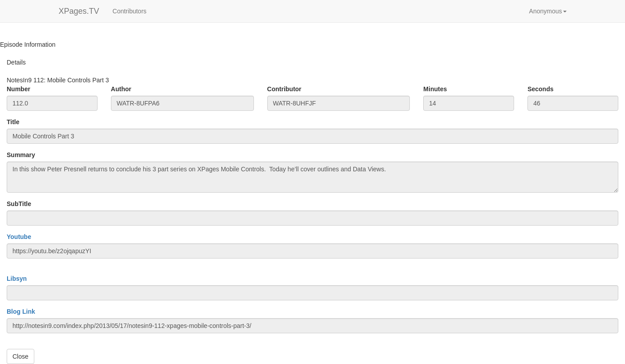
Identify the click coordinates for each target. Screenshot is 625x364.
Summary (21, 155)
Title (13, 122)
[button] (548, 11)
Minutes (435, 89)
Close (20, 356)
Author (121, 89)
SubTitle (19, 204)
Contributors (130, 11)
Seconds (540, 89)
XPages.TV (79, 11)
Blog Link (21, 311)
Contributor (284, 89)
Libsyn (17, 279)
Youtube (19, 237)
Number (18, 89)
